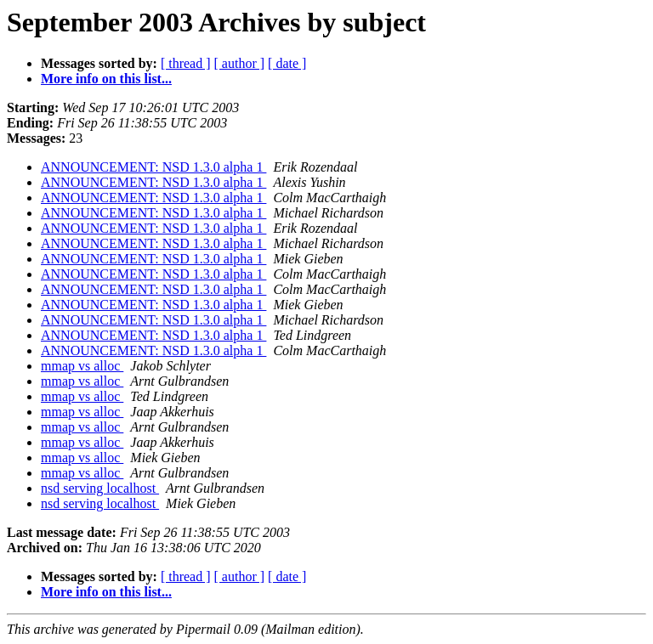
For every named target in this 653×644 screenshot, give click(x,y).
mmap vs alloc (82, 366)
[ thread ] (186, 63)
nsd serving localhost (100, 488)
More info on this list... (106, 79)
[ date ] (287, 63)
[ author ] (240, 63)
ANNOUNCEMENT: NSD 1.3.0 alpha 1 (153, 167)
